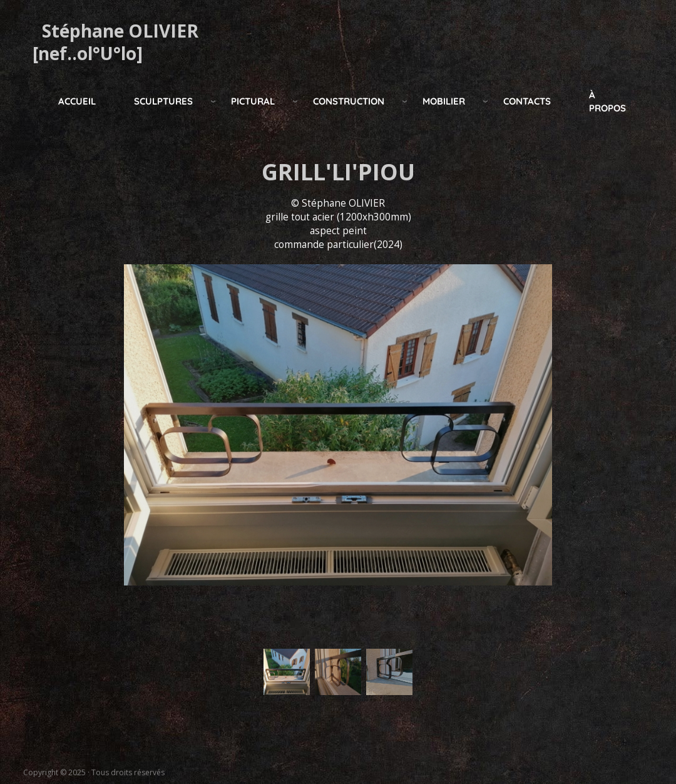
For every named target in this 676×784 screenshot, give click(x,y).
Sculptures (163, 101)
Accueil (77, 101)
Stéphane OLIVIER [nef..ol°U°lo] (115, 42)
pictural (253, 101)
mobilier (444, 101)
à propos (607, 101)
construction (349, 101)
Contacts (527, 101)
